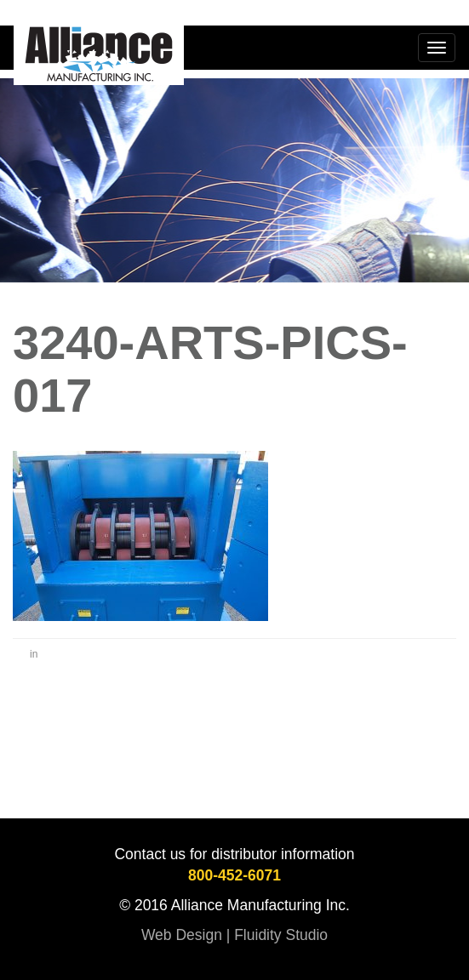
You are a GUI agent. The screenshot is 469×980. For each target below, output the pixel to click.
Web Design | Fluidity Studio (234, 935)
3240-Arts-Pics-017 (210, 369)
